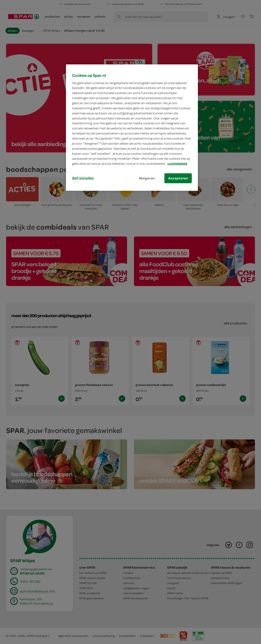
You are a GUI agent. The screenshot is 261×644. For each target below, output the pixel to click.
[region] (132, 128)
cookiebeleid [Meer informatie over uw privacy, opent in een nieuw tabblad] (177, 164)
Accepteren (178, 178)
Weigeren (147, 178)
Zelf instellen (83, 178)
